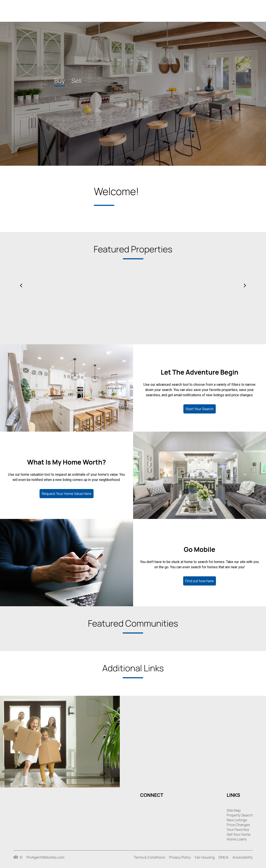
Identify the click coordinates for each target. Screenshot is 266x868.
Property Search (240, 815)
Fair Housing (205, 857)
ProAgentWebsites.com (45, 857)
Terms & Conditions (149, 857)
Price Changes (238, 825)
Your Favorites (238, 830)
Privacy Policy (180, 857)
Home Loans (237, 839)
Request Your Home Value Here (67, 494)
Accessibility (243, 857)
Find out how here (200, 581)
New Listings (237, 820)
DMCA (223, 857)
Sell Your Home (239, 834)
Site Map (234, 810)
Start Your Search (200, 409)
